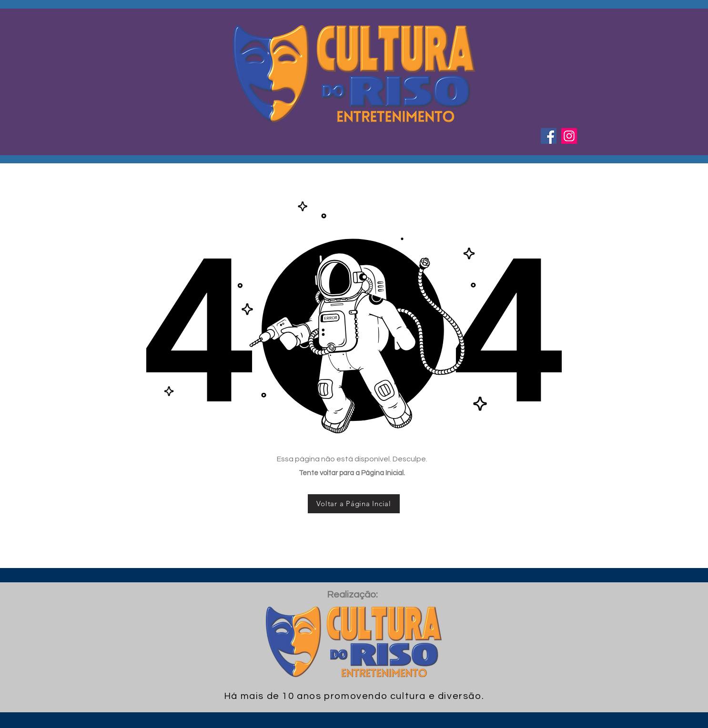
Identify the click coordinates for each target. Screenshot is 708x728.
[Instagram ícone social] (569, 136)
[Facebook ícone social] (549, 136)
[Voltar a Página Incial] (354, 504)
